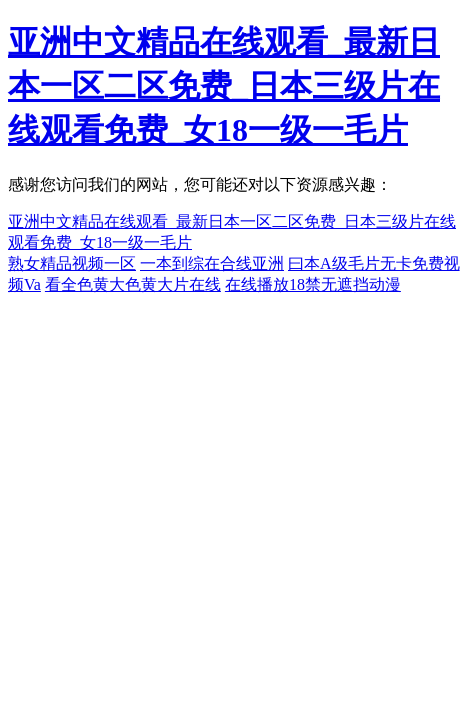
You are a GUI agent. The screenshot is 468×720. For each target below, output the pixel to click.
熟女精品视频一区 (72, 263)
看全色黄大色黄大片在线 (133, 284)
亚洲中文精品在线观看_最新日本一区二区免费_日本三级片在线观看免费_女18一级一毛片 (224, 86)
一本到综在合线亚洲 (212, 263)
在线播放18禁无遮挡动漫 (313, 284)
